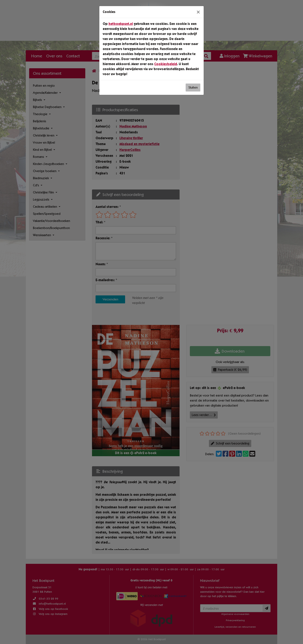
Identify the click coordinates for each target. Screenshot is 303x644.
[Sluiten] (198, 12)
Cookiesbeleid (166, 64)
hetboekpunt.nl (121, 24)
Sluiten (193, 87)
